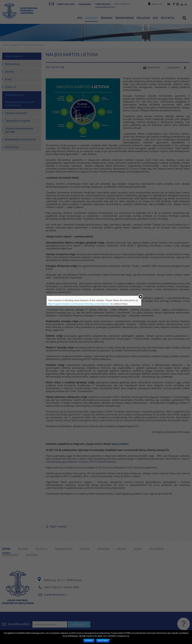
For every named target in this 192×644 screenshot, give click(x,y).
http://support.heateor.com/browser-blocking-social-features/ (79, 304)
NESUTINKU (103, 641)
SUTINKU (89, 641)
